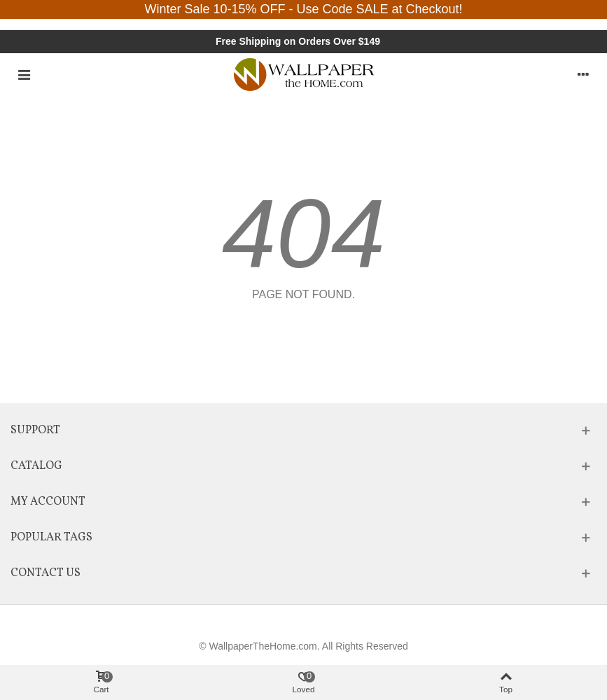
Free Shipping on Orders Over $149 (298, 41)
